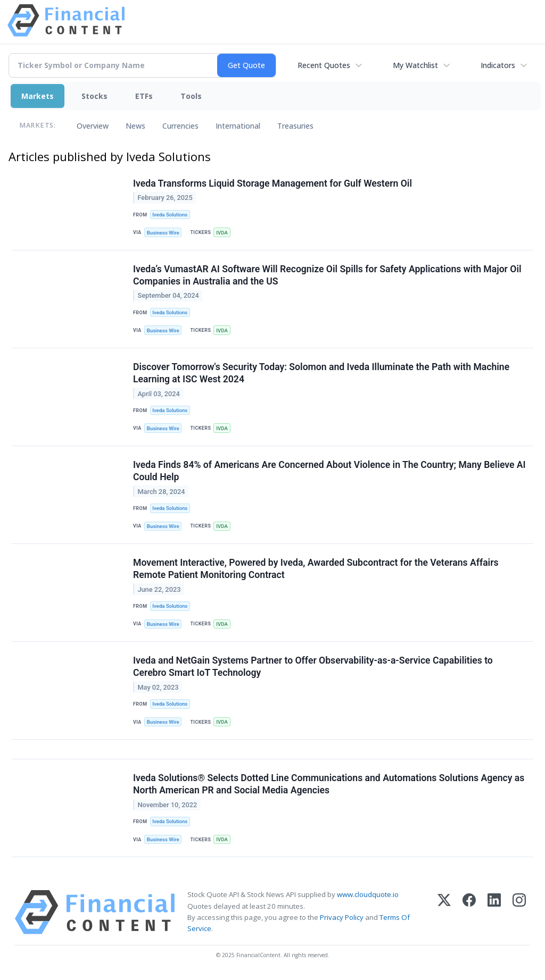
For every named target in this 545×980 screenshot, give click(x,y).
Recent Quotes (324, 65)
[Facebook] (469, 912)
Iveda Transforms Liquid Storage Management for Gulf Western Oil (272, 183)
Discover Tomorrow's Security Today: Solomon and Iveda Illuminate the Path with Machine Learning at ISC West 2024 (321, 373)
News (135, 126)
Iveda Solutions (170, 215)
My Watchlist (415, 65)
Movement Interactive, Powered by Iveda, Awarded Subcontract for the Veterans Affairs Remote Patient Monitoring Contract (316, 569)
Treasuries (295, 126)
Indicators (498, 65)
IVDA (222, 233)
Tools (191, 96)
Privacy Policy (342, 917)
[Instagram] (519, 912)
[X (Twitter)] (444, 912)
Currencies (180, 126)
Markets (38, 96)
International (238, 126)
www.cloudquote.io (368, 894)
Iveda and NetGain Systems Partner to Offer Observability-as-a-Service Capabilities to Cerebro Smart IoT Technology (313, 667)
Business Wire (163, 233)
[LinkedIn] (494, 912)
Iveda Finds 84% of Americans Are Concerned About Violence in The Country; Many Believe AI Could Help (329, 471)
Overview (93, 126)
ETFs (144, 96)
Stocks (94, 96)
